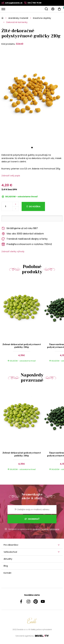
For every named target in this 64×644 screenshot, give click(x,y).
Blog (6, 566)
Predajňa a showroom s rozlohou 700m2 (27, 244)
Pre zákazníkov (11, 545)
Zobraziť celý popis (11, 176)
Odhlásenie (54, 529)
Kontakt (7, 573)
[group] (22, 322)
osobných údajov (41, 529)
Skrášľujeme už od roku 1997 (20, 228)
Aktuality (8, 559)
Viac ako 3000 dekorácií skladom (23, 234)
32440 (20, 44)
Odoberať (32, 519)
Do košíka (35, 207)
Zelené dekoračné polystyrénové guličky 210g (22, 346)
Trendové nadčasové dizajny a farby (25, 239)
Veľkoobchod (10, 552)
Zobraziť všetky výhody (13, 251)
